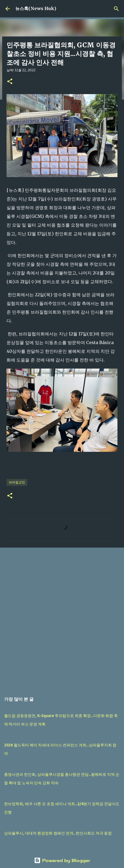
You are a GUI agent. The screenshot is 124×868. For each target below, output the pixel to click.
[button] (10, 82)
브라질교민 (17, 482)
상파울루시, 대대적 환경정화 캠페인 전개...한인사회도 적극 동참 (58, 833)
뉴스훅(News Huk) (36, 8)
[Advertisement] (62, 618)
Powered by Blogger (62, 860)
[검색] (116, 9)
